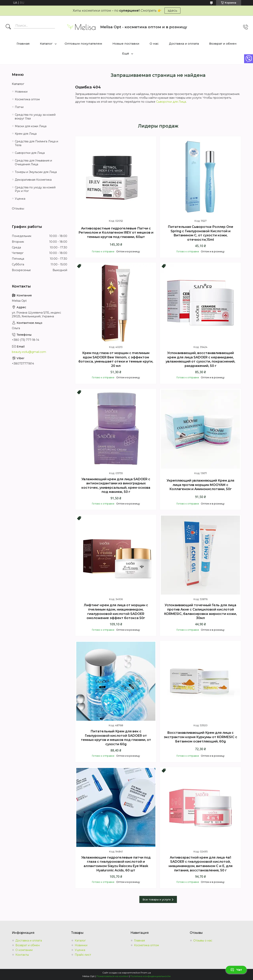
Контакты (22, 955)
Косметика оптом (27, 99)
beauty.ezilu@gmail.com (29, 352)
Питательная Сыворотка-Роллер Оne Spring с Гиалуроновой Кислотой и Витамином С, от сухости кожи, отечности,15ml (201, 233)
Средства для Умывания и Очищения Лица (33, 162)
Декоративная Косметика (33, 180)
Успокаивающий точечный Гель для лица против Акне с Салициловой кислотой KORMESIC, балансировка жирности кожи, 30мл (201, 612)
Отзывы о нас (203, 941)
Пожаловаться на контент (112, 976)
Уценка (20, 199)
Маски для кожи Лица (31, 126)
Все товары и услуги (157, 899)
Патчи (19, 107)
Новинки (21, 92)
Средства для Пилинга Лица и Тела (36, 143)
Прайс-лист (83, 955)
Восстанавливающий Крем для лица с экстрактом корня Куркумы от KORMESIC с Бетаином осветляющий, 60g (201, 737)
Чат (236, 970)
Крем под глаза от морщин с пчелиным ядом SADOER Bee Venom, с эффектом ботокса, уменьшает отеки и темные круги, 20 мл (116, 359)
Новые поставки (126, 44)
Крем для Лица (26, 134)
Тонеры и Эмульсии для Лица (36, 172)
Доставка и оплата (184, 44)
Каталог (46, 44)
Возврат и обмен (223, 44)
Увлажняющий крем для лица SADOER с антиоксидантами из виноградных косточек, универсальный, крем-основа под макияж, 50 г (116, 486)
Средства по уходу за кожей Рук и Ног (35, 189)
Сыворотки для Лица (171, 102)
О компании (24, 950)
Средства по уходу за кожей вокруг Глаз (35, 117)
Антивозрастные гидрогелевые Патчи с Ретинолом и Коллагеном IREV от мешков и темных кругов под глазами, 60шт (116, 233)
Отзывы (18, 208)
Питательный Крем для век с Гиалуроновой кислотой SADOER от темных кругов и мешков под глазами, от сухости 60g (116, 738)
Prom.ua (146, 973)
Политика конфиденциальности (150, 976)
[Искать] (8, 27)
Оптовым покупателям (83, 44)
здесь (172, 11)
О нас (154, 44)
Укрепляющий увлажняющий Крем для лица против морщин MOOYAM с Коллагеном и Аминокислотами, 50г (200, 485)
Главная (23, 44)
